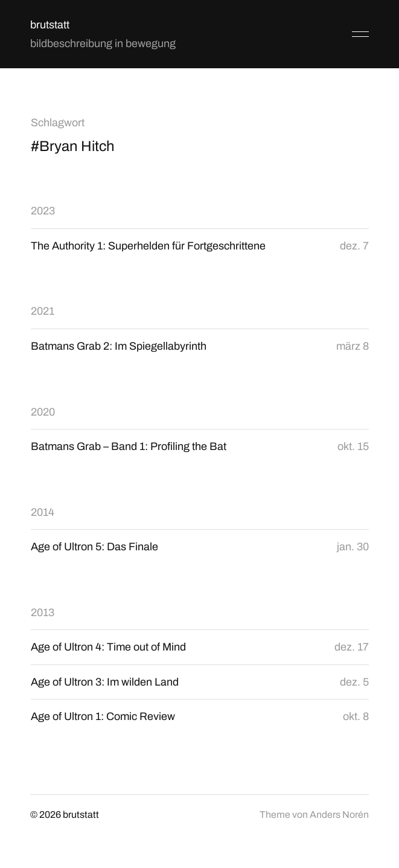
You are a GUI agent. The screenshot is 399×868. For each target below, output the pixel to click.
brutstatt (50, 25)
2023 (43, 211)
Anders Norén (339, 815)
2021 (43, 311)
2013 (43, 612)
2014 (43, 512)
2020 (43, 412)
